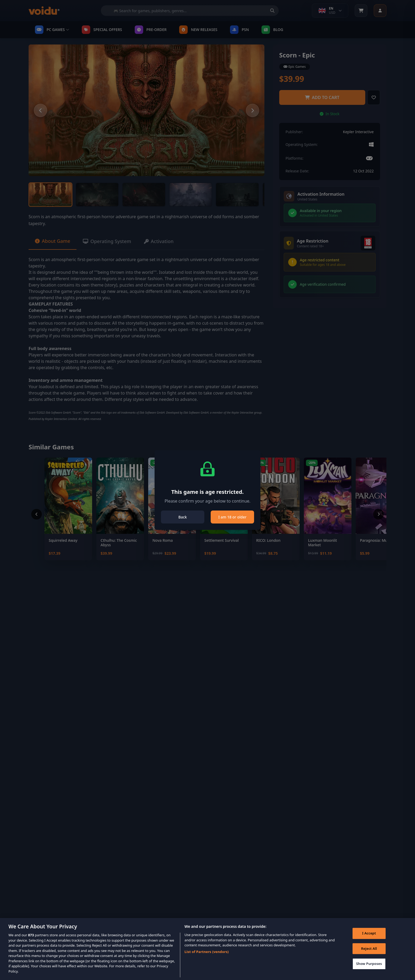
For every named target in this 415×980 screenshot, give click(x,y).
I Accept (369, 941)
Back (183, 517)
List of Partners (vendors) (207, 959)
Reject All (369, 956)
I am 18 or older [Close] (232, 517)
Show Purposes (369, 971)
